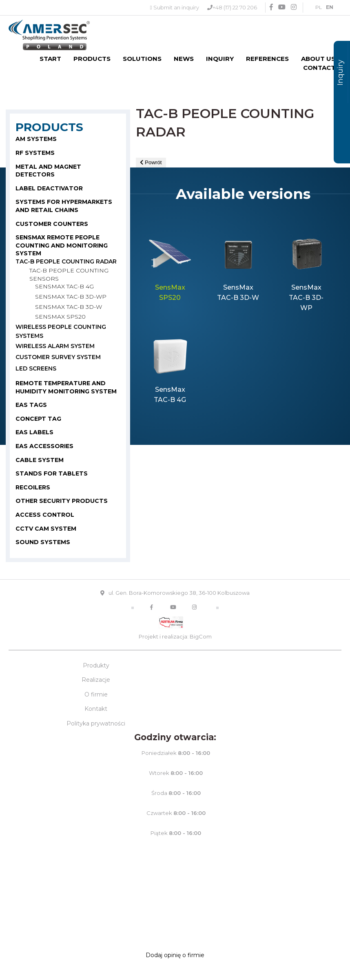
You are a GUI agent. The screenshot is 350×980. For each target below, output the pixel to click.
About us (318, 59)
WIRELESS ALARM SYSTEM (55, 346)
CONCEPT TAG (38, 419)
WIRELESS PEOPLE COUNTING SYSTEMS (61, 331)
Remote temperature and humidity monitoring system (66, 387)
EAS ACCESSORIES (44, 446)
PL (319, 7)
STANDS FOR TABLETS (52, 473)
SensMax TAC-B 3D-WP (71, 297)
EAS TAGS (31, 405)
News (184, 59)
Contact (319, 68)
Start (50, 59)
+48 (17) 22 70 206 (235, 7)
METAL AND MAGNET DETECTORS (48, 171)
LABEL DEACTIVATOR (49, 188)
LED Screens (36, 368)
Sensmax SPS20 (60, 317)
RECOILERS (33, 487)
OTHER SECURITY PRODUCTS (62, 501)
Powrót (151, 162)
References (267, 59)
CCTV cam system (46, 529)
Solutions (142, 59)
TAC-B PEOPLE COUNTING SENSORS (69, 275)
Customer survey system (58, 357)
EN (330, 7)
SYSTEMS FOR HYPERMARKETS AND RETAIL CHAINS (64, 206)
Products (92, 59)
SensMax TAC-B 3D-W (69, 307)
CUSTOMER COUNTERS (52, 224)
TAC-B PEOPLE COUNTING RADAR (66, 261)
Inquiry (220, 59)
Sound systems (43, 542)
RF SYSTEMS (35, 153)
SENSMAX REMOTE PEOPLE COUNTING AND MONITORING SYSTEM (62, 245)
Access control (45, 515)
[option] (170, 273)
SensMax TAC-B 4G (64, 286)
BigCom (201, 636)
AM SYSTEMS (36, 139)
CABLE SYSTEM (40, 460)
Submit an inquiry (176, 7)
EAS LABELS (34, 432)
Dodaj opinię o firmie (175, 955)
